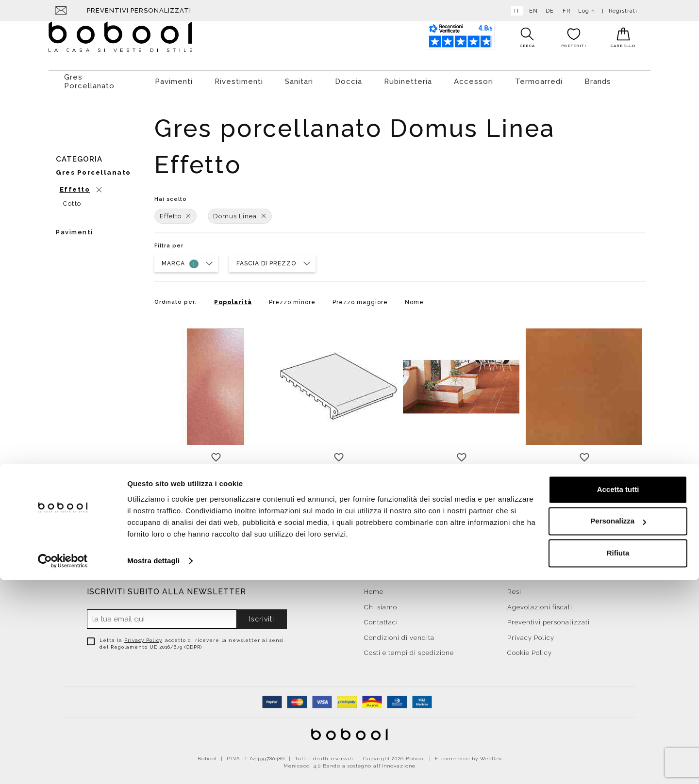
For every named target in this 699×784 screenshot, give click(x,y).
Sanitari (299, 77)
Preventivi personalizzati (139, 10)
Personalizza (618, 725)
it (515, 11)
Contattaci (381, 617)
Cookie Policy (530, 648)
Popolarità (233, 297)
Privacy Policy (143, 635)
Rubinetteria (408, 77)
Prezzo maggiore (360, 297)
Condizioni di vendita (399, 633)
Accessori (474, 77)
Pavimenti (174, 77)
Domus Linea (240, 211)
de (548, 11)
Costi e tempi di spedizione (409, 648)
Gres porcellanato (93, 168)
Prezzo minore (292, 297)
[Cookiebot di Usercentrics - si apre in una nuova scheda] (63, 765)
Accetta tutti (618, 694)
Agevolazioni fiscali (540, 602)
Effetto (175, 211)
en (532, 11)
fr (565, 11)
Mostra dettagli (153, 765)
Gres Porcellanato (89, 77)
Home (374, 587)
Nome (414, 297)
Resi (514, 587)
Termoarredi (539, 77)
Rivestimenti (239, 77)
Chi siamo (381, 602)
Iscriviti (262, 614)
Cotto (72, 199)
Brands (598, 77)
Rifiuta (618, 757)
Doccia (349, 77)
